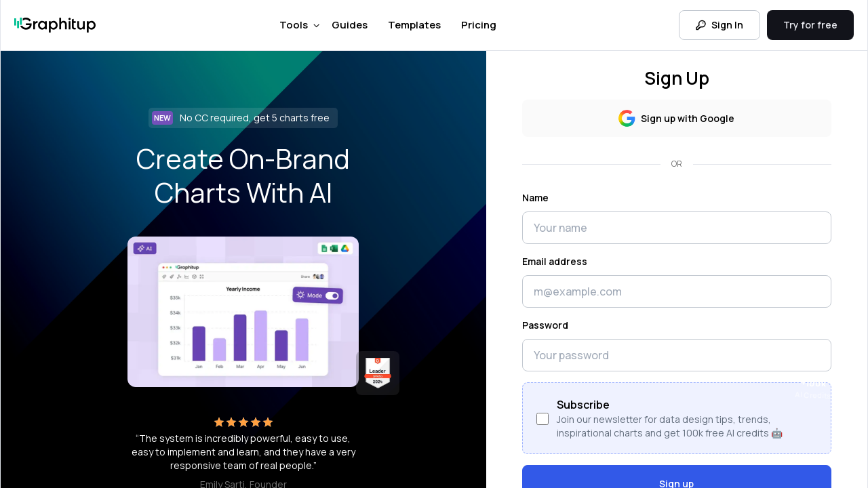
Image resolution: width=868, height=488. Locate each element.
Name (535, 198)
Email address (555, 261)
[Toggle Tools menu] (316, 26)
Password (545, 325)
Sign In (719, 25)
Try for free (810, 25)
